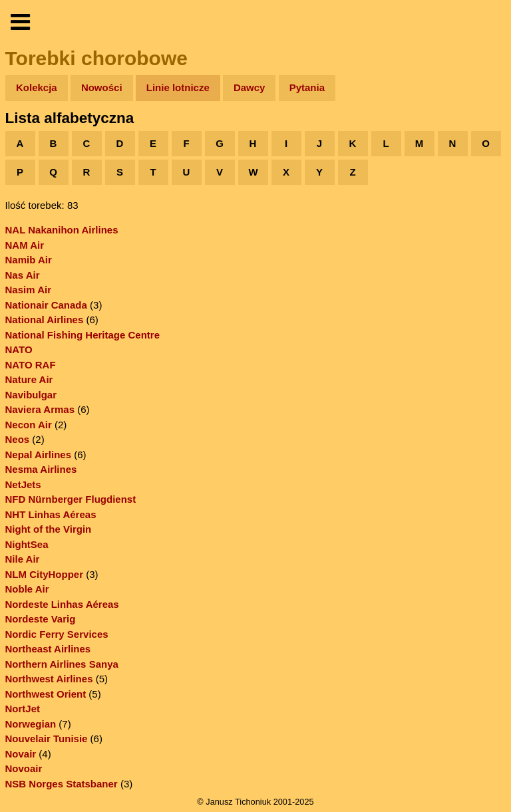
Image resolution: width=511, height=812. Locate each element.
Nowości (102, 87)
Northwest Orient (46, 694)
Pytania (307, 87)
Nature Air (29, 379)
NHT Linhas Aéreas (51, 514)
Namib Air (29, 260)
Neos (18, 439)
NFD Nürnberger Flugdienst (71, 499)
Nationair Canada (46, 305)
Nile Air (23, 559)
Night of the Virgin (49, 529)
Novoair (24, 768)
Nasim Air (28, 290)
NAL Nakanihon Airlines (62, 230)
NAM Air (25, 245)
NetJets (23, 484)
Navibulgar (31, 395)
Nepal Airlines (38, 455)
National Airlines (45, 320)
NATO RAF (31, 365)
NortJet (23, 709)
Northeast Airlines (48, 649)
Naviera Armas (40, 409)
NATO (19, 349)
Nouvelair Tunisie (47, 739)
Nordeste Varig (41, 619)
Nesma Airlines (41, 469)
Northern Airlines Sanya (62, 664)
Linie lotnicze (178, 87)
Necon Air (29, 425)
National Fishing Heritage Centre (83, 335)
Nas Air (23, 275)
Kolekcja (37, 87)
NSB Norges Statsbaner (62, 784)
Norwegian (31, 724)
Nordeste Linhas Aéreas (62, 604)
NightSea (27, 544)
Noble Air (27, 589)
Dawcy (250, 87)
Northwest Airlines (49, 679)
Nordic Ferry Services (57, 634)
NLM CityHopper (45, 574)
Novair (21, 754)
